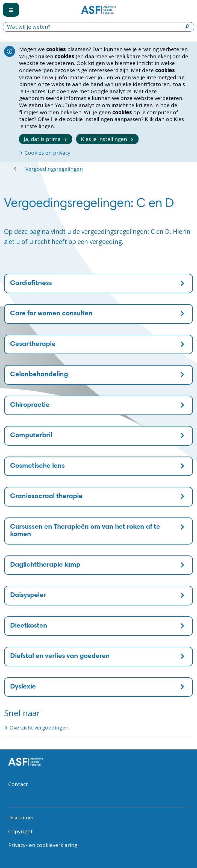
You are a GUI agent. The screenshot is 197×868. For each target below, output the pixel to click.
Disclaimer (21, 817)
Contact (18, 784)
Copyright (20, 831)
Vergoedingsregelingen (54, 169)
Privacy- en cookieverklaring (43, 845)
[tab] (98, 284)
